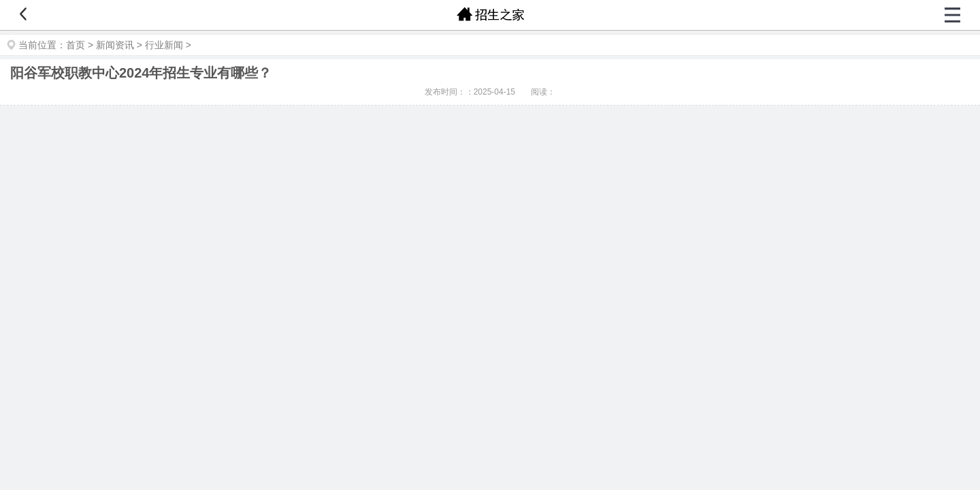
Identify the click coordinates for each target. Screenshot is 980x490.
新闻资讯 (115, 45)
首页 (76, 45)
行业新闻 (164, 45)
